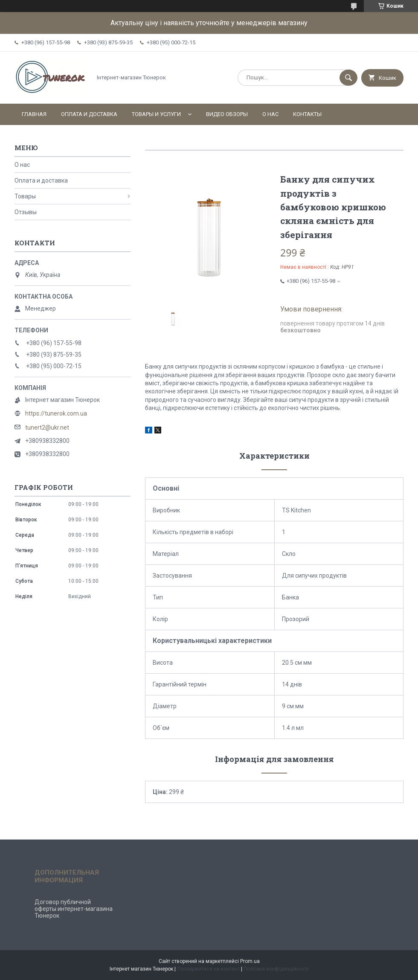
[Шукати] (348, 78)
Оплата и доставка (89, 114)
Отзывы (26, 212)
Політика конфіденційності (276, 969)
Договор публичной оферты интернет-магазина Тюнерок (74, 909)
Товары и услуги (156, 114)
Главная (34, 114)
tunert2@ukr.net (47, 427)
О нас (270, 114)
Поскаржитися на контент (208, 969)
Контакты (307, 114)
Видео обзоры (227, 114)
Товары (25, 196)
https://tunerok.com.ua (56, 413)
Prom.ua (250, 961)
